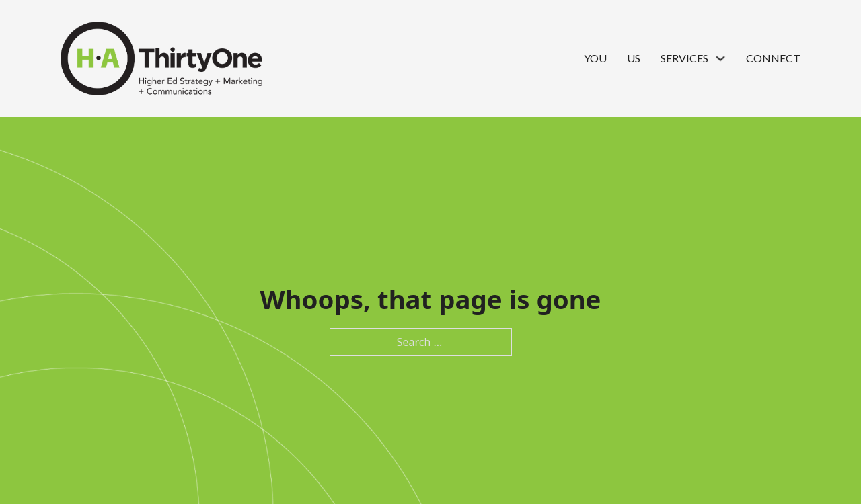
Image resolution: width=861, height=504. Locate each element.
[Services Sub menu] (720, 58)
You (595, 58)
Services (684, 58)
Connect (773, 58)
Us (634, 58)
